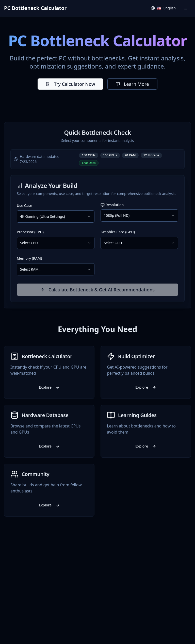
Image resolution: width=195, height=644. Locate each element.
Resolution (112, 205)
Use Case (25, 205)
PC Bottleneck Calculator (35, 8)
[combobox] (56, 217)
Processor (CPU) (30, 232)
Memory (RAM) (29, 258)
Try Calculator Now (70, 84)
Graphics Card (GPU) (118, 232)
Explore (49, 387)
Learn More (132, 84)
